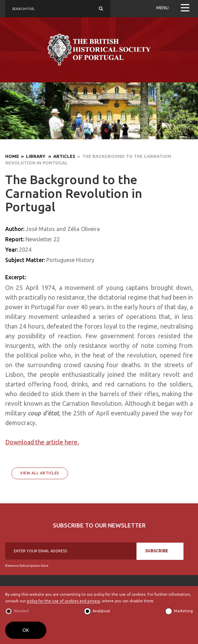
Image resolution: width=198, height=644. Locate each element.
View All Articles (40, 473)
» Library (33, 156)
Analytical (101, 611)
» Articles (61, 156)
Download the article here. (42, 442)
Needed (21, 611)
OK (26, 630)
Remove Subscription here (27, 566)
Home (12, 156)
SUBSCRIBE (157, 551)
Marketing (183, 611)
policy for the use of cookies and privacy (63, 601)
